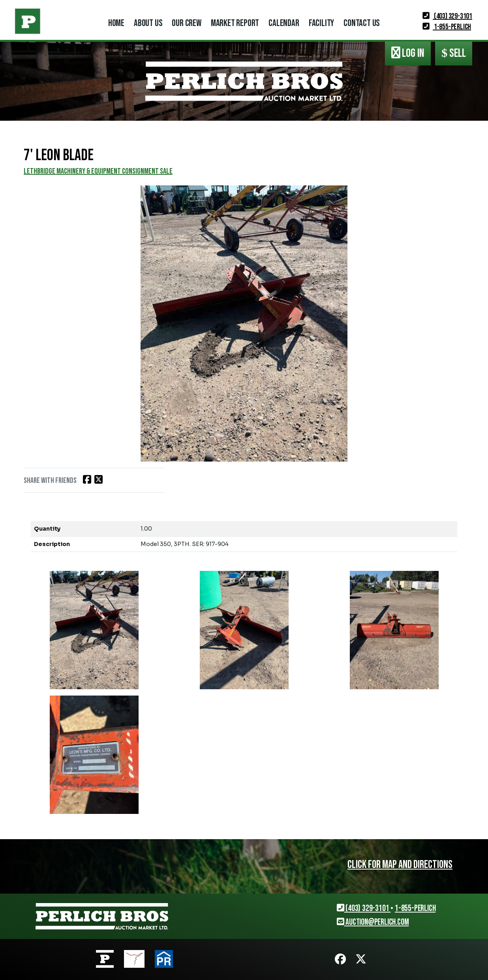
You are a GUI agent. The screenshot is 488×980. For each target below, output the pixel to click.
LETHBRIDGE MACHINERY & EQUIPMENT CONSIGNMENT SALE (98, 171)
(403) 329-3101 (447, 16)
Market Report (235, 23)
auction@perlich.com (373, 922)
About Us (148, 23)
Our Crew (186, 23)
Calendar (284, 23)
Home (116, 23)
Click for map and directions (400, 865)
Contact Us (362, 23)
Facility (321, 23)
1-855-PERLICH (447, 27)
